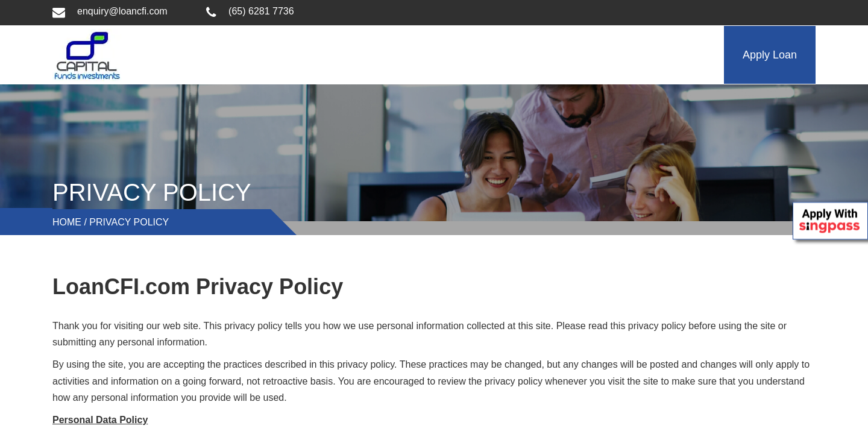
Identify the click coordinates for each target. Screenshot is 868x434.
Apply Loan (770, 55)
